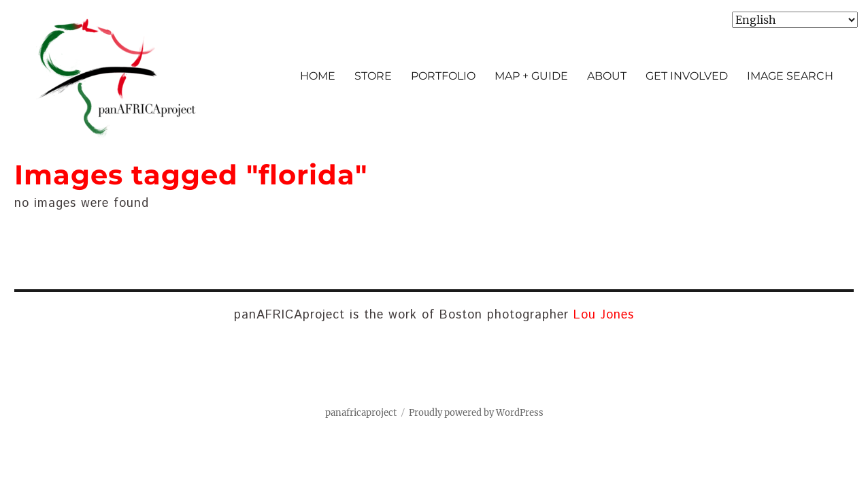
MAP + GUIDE (531, 76)
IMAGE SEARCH (790, 76)
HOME (318, 76)
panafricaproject (361, 413)
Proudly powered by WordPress (476, 413)
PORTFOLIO (443, 76)
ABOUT (607, 76)
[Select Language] (795, 20)
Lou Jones (604, 315)
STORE (373, 76)
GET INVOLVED (687, 76)
